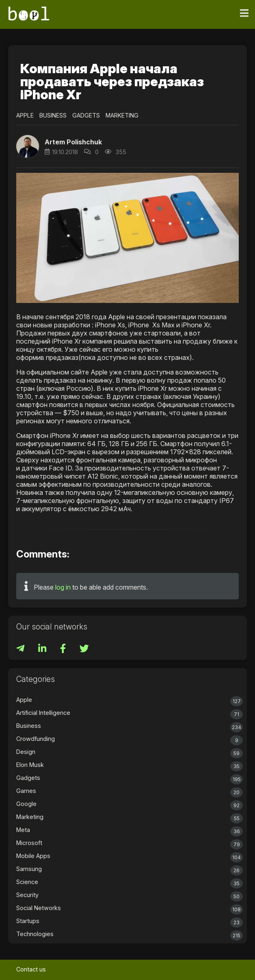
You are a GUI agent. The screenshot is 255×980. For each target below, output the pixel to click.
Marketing (122, 115)
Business (53, 115)
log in (63, 587)
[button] (28, 146)
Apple (25, 115)
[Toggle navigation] (244, 13)
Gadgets (86, 115)
